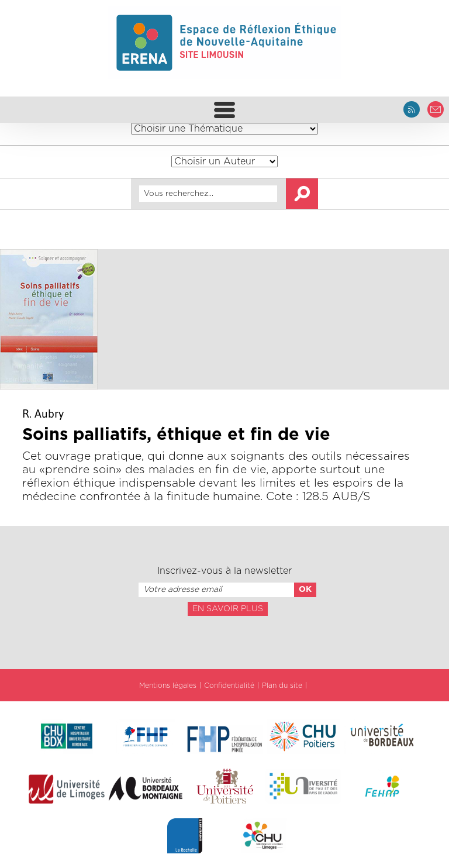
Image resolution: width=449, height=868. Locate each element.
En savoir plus (228, 609)
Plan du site (282, 686)
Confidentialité (229, 686)
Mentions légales (168, 686)
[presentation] (224, 642)
